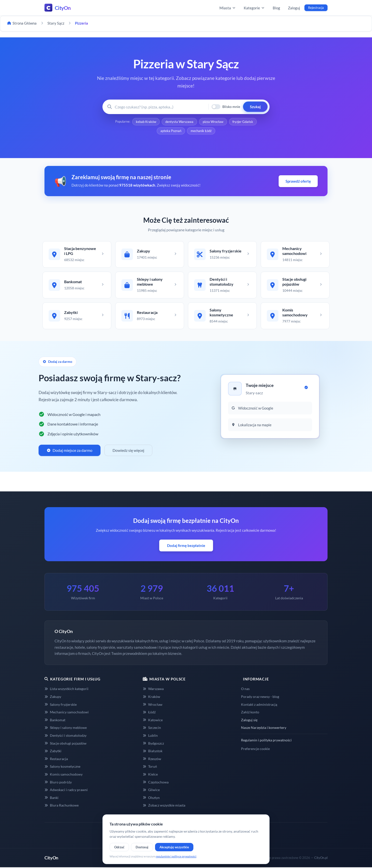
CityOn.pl (321, 859)
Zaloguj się (249, 721)
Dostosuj (142, 847)
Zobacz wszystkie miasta (164, 806)
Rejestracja (316, 8)
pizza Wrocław (213, 122)
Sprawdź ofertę (298, 181)
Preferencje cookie (255, 749)
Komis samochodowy (64, 775)
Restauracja (56, 759)
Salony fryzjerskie (61, 705)
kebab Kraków (146, 122)
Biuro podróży (58, 783)
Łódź (149, 713)
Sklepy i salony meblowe (66, 728)
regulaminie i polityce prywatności (176, 856)
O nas (245, 690)
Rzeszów (152, 759)
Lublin (150, 736)
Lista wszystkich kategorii (66, 690)
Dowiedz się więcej (128, 451)
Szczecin (152, 728)
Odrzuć (119, 847)
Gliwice (151, 791)
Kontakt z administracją (259, 705)
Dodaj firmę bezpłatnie (186, 546)
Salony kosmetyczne (62, 767)
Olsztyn (151, 798)
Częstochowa (156, 783)
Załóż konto (250, 713)
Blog (276, 8)
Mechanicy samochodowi (67, 713)
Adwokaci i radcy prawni (66, 791)
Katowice (153, 721)
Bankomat (55, 721)
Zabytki (53, 752)
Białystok (153, 752)
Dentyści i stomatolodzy (65, 736)
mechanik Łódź (201, 131)
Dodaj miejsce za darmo (70, 451)
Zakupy (53, 697)
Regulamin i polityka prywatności (266, 741)
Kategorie (254, 8)
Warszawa (153, 690)
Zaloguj (294, 8)
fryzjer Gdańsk (243, 122)
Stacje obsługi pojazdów (65, 744)
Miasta (228, 8)
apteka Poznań (171, 131)
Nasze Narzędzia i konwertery (264, 728)
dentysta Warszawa (179, 122)
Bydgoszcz (153, 744)
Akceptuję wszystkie (174, 847)
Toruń (150, 767)
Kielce (150, 775)
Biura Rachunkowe (62, 806)
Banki (51, 798)
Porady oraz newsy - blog (260, 697)
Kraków (151, 697)
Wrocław (153, 705)
